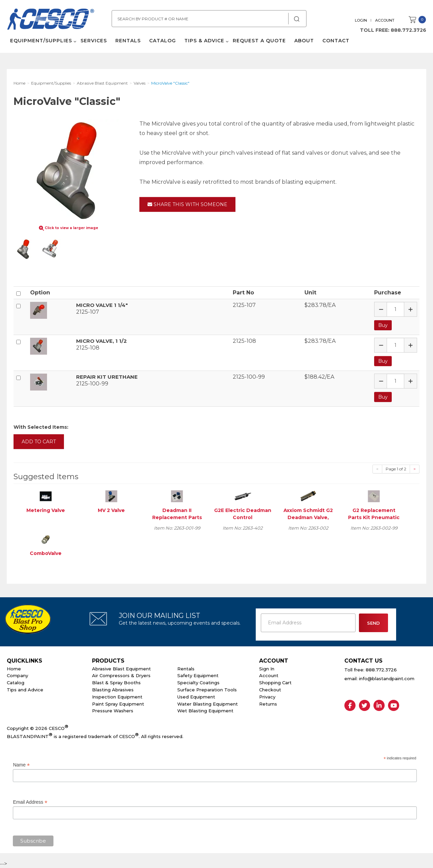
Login (361, 20)
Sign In (267, 669)
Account (385, 20)
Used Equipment (196, 697)
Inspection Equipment (117, 697)
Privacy (267, 697)
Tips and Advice (25, 690)
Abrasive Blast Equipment (121, 669)
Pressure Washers (113, 711)
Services (94, 41)
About (304, 41)
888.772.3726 (408, 30)
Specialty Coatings (198, 683)
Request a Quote (259, 41)
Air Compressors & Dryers (121, 675)
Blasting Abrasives (113, 690)
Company (17, 675)
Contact (336, 41)
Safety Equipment (198, 675)
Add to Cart (39, 442)
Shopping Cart (275, 683)
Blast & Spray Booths (116, 683)
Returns (268, 704)
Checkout (270, 690)
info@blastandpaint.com (387, 678)
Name (21, 765)
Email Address (30, 802)
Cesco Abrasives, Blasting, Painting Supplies (51, 20)
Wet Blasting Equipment (205, 711)
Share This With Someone (187, 204)
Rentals (128, 41)
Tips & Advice (204, 41)
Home (14, 669)
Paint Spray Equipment (118, 704)
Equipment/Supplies (41, 41)
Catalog (163, 41)
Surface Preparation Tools (207, 690)
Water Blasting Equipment (208, 704)
